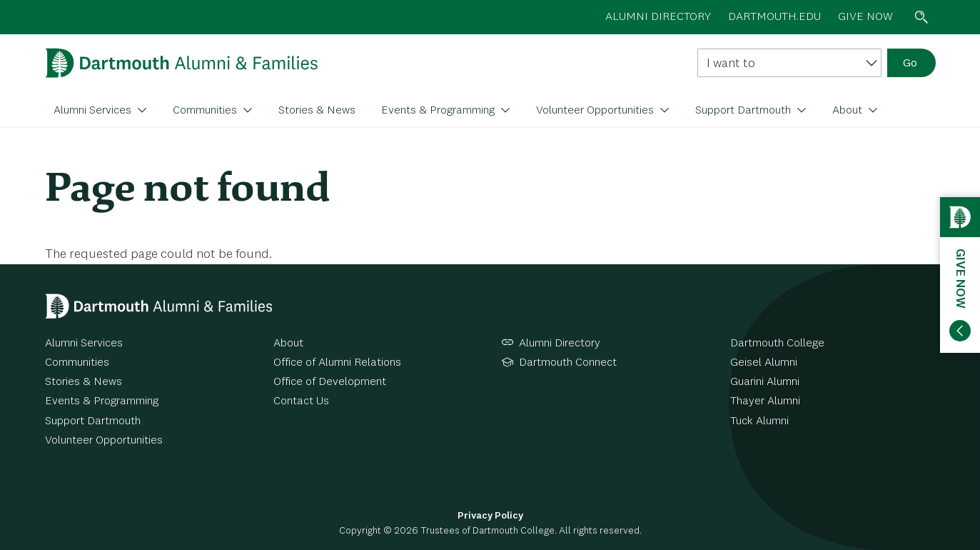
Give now (865, 17)
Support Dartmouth (744, 111)
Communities (206, 111)
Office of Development (330, 382)
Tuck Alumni (759, 421)
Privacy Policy (490, 516)
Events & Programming (439, 111)
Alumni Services (94, 111)
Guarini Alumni (765, 382)
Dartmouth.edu (774, 17)
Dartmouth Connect (568, 363)
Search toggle (921, 17)
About (849, 111)
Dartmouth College (777, 344)
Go (910, 64)
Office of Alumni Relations (337, 363)
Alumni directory (658, 17)
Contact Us (301, 401)
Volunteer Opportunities (596, 111)
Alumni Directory (560, 344)
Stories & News (317, 111)
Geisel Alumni (764, 363)
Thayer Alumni (765, 401)
